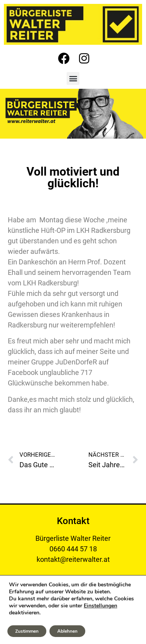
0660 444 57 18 (73, 549)
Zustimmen (27, 631)
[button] (73, 78)
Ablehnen (67, 631)
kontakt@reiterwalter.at (73, 559)
